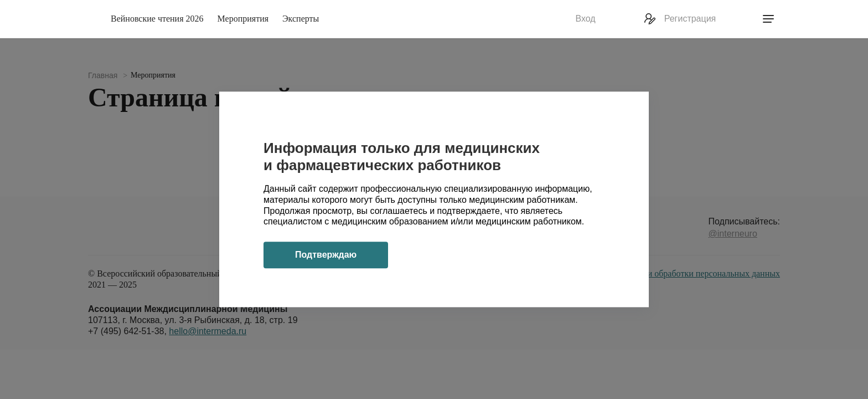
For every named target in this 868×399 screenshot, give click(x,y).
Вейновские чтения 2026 (157, 19)
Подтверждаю (326, 255)
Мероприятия (243, 19)
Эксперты (301, 19)
